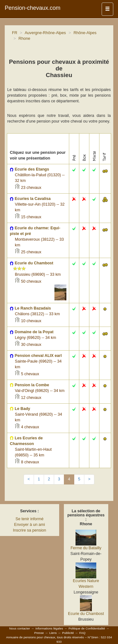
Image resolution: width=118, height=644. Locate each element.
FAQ (82, 633)
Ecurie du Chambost (86, 614)
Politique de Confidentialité (87, 628)
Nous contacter (20, 628)
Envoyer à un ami (30, 525)
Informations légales (49, 628)
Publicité (68, 633)
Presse (39, 633)
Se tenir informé (29, 519)
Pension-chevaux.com (33, 8)
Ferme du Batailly (86, 548)
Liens (53, 633)
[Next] (89, 479)
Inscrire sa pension (30, 530)
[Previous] (29, 479)
